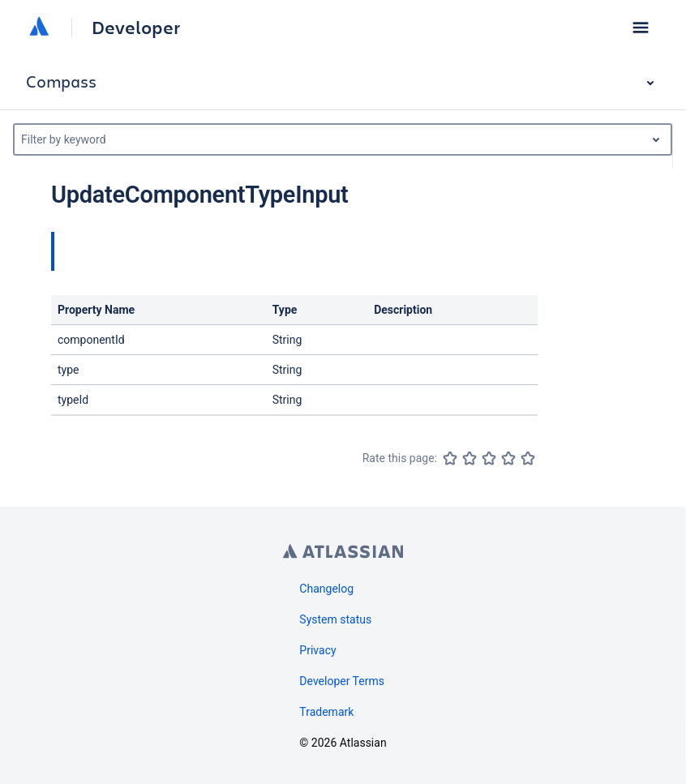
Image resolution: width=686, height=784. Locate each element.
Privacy (317, 650)
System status (335, 619)
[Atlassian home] (39, 28)
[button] (641, 28)
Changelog (326, 589)
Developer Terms (342, 681)
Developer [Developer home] (136, 28)
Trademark (326, 712)
